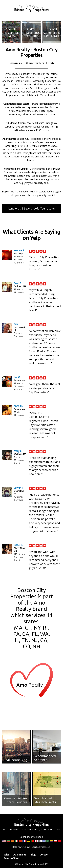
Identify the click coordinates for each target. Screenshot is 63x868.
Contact (44, 855)
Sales (6, 855)
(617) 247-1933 (10, 829)
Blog (33, 855)
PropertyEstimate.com (40, 847)
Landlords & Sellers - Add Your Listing (32, 209)
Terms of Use (11, 858)
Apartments (20, 855)
